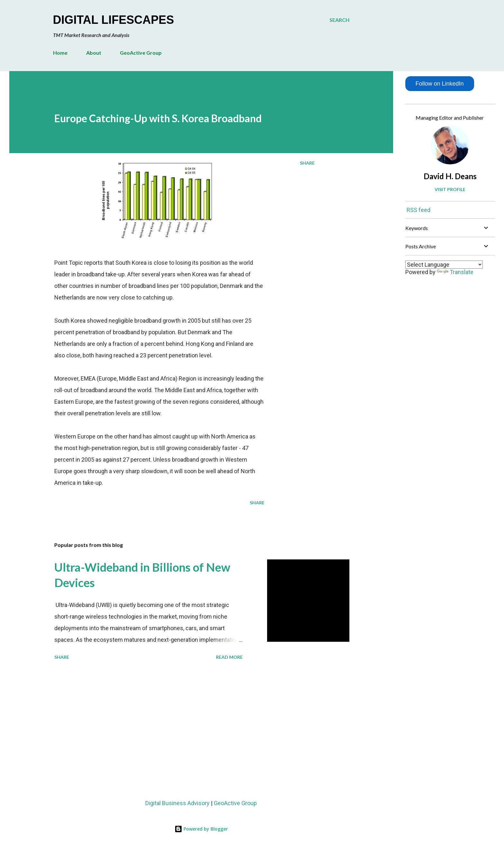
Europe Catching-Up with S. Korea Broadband (158, 118)
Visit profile (450, 189)
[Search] (339, 20)
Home (60, 53)
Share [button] (307, 163)
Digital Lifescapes (114, 20)
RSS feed (419, 210)
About (94, 53)
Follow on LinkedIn (439, 84)
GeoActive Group (141, 53)
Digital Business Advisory (177, 803)
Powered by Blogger (201, 829)
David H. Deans (450, 176)
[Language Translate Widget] (444, 265)
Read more (229, 657)
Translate (455, 272)
